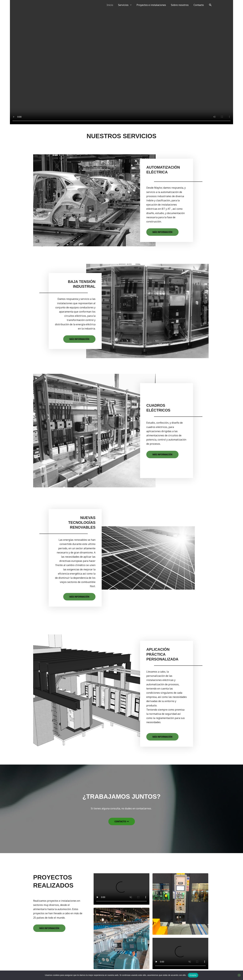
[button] (210, 5)
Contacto (199, 5)
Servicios (123, 5)
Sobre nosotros (180, 5)
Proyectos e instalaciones (151, 5)
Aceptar (193, 975)
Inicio (110, 5)
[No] (239, 975)
